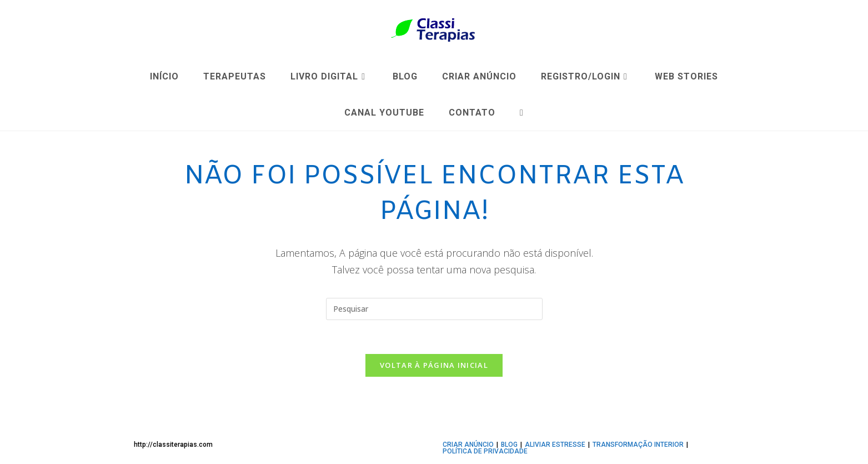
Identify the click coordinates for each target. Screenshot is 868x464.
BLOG (509, 445)
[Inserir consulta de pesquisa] (434, 309)
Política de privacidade (485, 451)
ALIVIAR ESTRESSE (555, 445)
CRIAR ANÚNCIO (468, 445)
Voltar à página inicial (434, 365)
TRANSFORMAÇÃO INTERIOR (638, 445)
